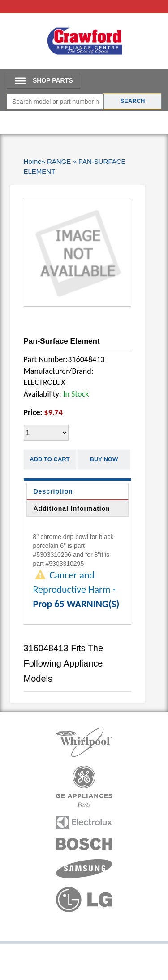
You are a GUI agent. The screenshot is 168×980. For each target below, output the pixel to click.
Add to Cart (50, 459)
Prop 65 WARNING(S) (76, 604)
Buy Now (104, 459)
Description (53, 491)
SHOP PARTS (53, 80)
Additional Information (72, 508)
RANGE (59, 161)
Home (33, 161)
